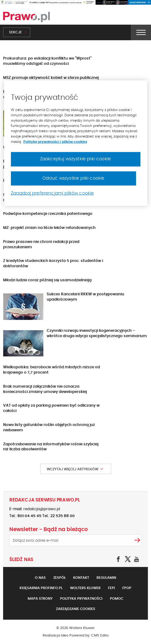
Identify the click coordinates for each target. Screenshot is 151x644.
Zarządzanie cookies (76, 609)
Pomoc (117, 599)
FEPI (111, 588)
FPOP (127, 588)
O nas (40, 578)
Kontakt (81, 578)
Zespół (59, 578)
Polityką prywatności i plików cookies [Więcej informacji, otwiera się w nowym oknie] (55, 142)
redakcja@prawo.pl (42, 509)
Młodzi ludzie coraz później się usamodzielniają (47, 280)
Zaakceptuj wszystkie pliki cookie (75, 159)
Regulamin (106, 578)
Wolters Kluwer (85, 588)
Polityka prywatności (81, 599)
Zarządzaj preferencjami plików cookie (52, 193)
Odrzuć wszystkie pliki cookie (73, 178)
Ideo (65, 635)
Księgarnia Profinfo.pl (41, 588)
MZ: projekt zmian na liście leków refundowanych (49, 228)
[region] (76, 143)
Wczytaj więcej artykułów (73, 469)
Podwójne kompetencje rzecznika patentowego (48, 214)
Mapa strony (40, 599)
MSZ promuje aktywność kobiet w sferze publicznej (51, 78)
